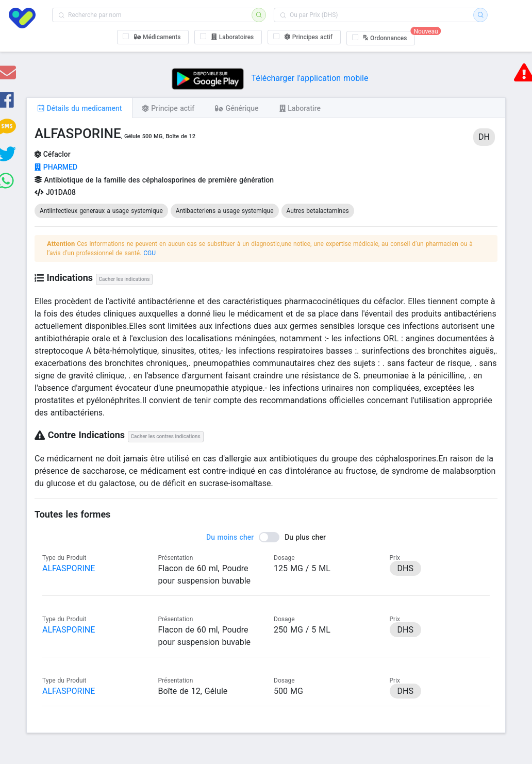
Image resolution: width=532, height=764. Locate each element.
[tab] (79, 108)
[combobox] (155, 15)
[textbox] (155, 15)
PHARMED (56, 167)
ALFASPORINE (69, 568)
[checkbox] (153, 37)
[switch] (266, 537)
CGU (149, 253)
